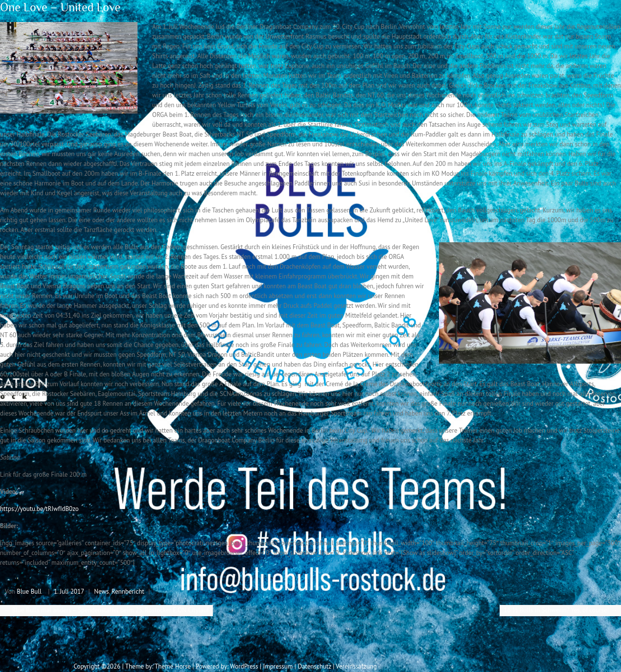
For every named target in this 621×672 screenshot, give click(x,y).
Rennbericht (128, 591)
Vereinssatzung (356, 666)
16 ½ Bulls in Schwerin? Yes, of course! (560, 610)
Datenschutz (314, 666)
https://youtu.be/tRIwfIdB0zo (39, 509)
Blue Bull (29, 591)
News (101, 591)
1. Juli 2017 (69, 591)
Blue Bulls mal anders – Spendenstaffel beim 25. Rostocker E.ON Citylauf (106, 610)
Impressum (278, 666)
